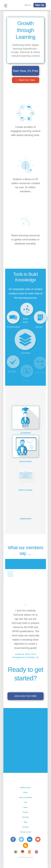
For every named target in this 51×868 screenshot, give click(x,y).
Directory (25, 827)
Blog (25, 822)
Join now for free (26, 696)
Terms (26, 807)
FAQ (25, 802)
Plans (25, 792)
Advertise (25, 817)
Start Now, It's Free (25, 71)
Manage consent (26, 832)
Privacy (26, 812)
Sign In (28, 5)
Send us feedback (25, 798)
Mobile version (26, 788)
